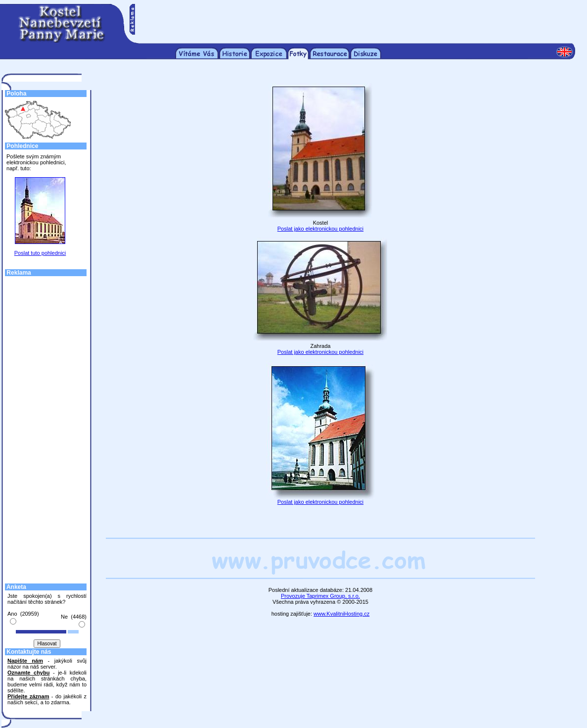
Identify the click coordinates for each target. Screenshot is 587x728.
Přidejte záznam (28, 696)
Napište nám (25, 661)
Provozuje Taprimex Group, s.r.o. (320, 596)
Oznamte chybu (28, 673)
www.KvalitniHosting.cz (341, 614)
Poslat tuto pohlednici (40, 253)
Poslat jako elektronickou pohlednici (320, 229)
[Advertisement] (355, 19)
